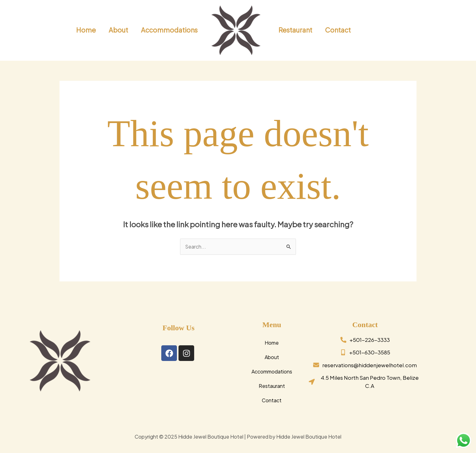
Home (272, 343)
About (272, 357)
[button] (434, 30)
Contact (272, 400)
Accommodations (272, 371)
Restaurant (272, 386)
